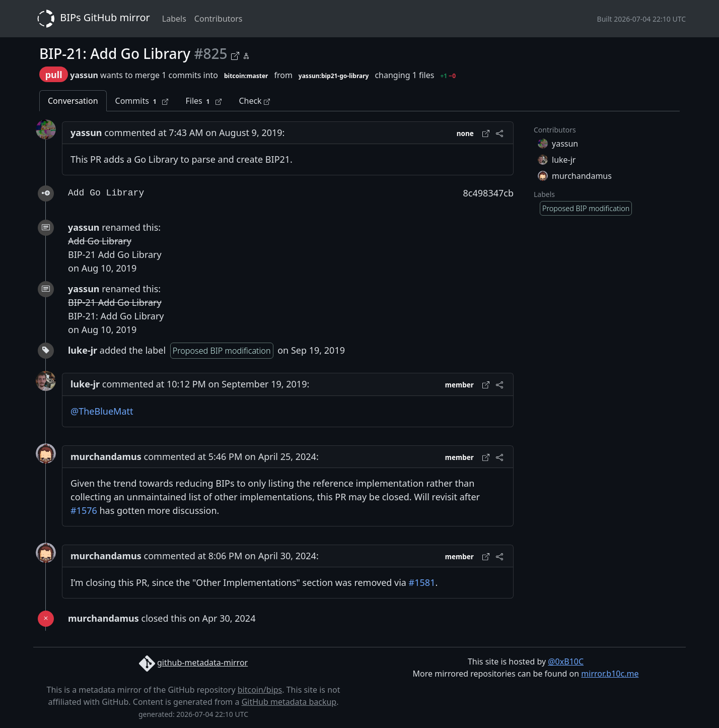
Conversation (73, 101)
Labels (174, 19)
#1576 (84, 510)
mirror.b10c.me (610, 674)
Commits (142, 101)
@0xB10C (566, 661)
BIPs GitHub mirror (92, 19)
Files (203, 101)
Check (254, 101)
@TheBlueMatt (102, 411)
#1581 (422, 582)
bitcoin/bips (260, 690)
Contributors (219, 19)
